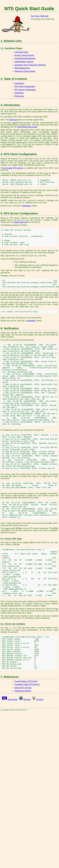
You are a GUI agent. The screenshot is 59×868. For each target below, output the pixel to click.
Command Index (21, 52)
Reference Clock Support (25, 71)
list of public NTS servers (13, 168)
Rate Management (22, 68)
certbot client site (20, 222)
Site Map (27, 700)
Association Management (25, 58)
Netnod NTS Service (23, 688)
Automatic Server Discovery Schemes (30, 65)
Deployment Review (23, 691)
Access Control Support (24, 55)
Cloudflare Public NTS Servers (27, 684)
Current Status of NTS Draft (26, 681)
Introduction (19, 83)
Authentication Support (24, 62)
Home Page (13, 700)
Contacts (40, 700)
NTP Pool (13, 120)
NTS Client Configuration (25, 86)
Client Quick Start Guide (27, 127)
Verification (19, 93)
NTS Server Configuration (25, 90)
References (19, 96)
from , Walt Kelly (40, 16)
